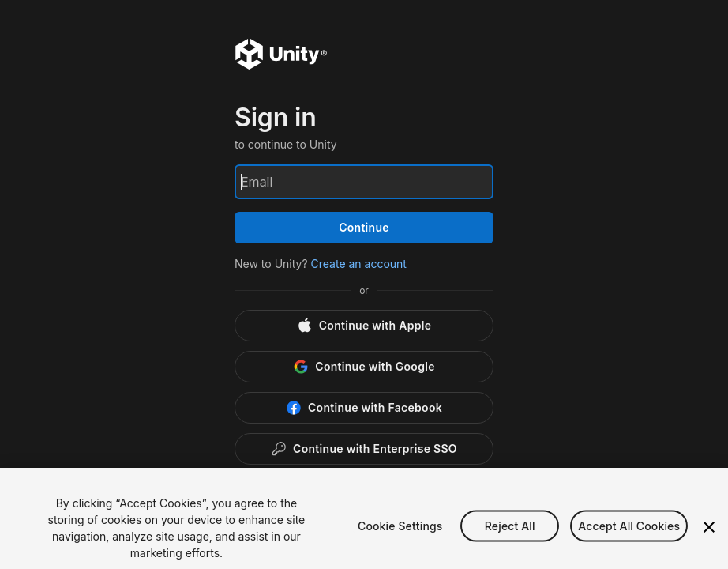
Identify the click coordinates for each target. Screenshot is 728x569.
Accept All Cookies (629, 536)
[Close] (709, 538)
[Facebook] (364, 408)
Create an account (359, 264)
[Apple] (364, 326)
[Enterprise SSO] (364, 449)
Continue (364, 227)
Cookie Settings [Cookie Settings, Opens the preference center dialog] (400, 536)
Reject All (510, 536)
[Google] (364, 367)
